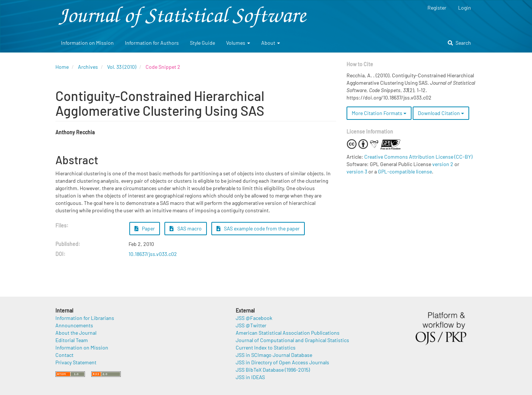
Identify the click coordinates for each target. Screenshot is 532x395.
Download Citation (441, 113)
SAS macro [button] (186, 228)
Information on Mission (87, 43)
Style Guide (202, 43)
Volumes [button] (238, 43)
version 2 (443, 164)
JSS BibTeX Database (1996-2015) (273, 370)
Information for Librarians (85, 318)
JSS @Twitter (251, 325)
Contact (64, 355)
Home (62, 67)
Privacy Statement (76, 362)
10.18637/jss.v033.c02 (153, 254)
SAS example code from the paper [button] (258, 228)
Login (465, 8)
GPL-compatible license (405, 171)
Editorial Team (72, 340)
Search (459, 43)
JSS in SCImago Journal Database (274, 355)
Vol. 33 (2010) (122, 67)
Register (437, 8)
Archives (88, 67)
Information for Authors (152, 43)
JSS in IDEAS (250, 377)
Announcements (74, 325)
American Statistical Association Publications (288, 333)
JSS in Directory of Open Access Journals (282, 362)
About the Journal (76, 333)
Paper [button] (145, 228)
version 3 (357, 171)
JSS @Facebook (254, 318)
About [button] (271, 43)
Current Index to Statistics (266, 347)
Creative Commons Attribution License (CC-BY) (418, 157)
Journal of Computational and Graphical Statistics (292, 340)
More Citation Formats (379, 113)
